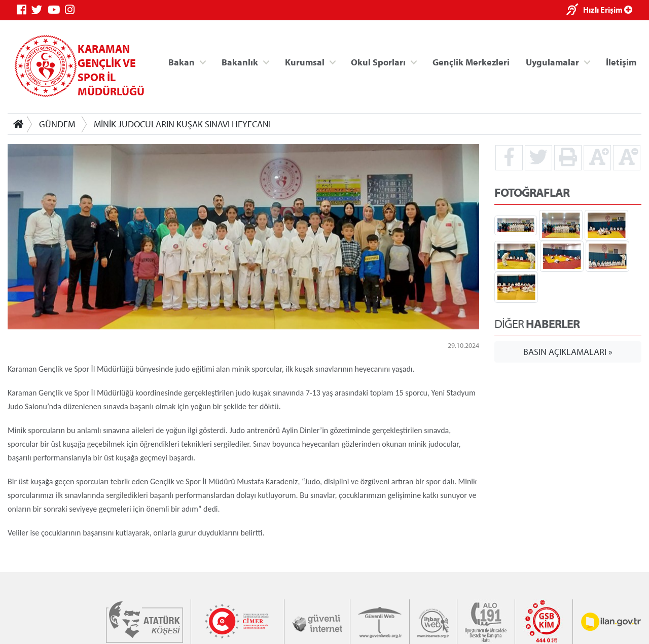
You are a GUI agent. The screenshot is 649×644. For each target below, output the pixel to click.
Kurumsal (305, 62)
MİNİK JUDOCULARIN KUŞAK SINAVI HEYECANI (182, 124)
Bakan (182, 62)
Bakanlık (240, 62)
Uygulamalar (552, 62)
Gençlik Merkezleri (471, 62)
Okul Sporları (378, 62)
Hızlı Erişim (608, 10)
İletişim (621, 62)
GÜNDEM (57, 124)
